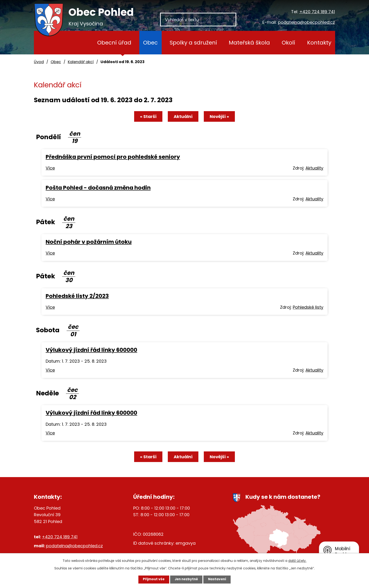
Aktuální (183, 116)
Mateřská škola (249, 43)
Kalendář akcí (81, 62)
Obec (150, 43)
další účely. (297, 560)
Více (50, 168)
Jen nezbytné (186, 579)
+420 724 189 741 (317, 12)
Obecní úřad (114, 43)
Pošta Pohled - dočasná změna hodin (98, 188)
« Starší (147, 116)
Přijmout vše (152, 579)
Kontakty (319, 43)
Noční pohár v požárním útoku (89, 242)
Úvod (78, 43)
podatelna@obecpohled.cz (306, 22)
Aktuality (314, 168)
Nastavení (219, 579)
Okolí (288, 43)
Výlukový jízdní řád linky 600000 (91, 350)
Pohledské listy (308, 307)
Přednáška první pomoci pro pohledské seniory (113, 157)
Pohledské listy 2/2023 (77, 296)
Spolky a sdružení (193, 43)
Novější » (220, 116)
